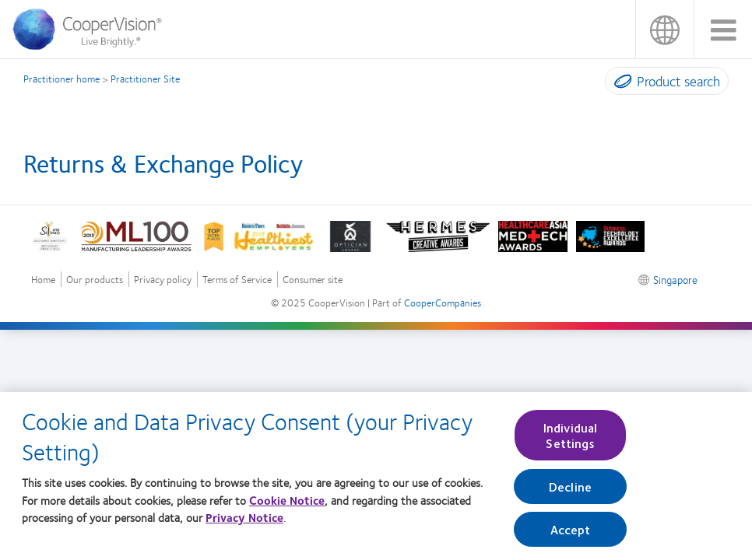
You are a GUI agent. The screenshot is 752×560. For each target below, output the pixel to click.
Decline (570, 492)
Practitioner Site (145, 79)
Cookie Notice (287, 506)
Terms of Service (237, 280)
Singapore (664, 29)
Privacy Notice (244, 523)
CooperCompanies (443, 303)
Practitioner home (61, 79)
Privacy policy (163, 280)
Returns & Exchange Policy (163, 163)
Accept (571, 535)
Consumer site (313, 280)
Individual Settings (571, 441)
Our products (95, 280)
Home (43, 280)
